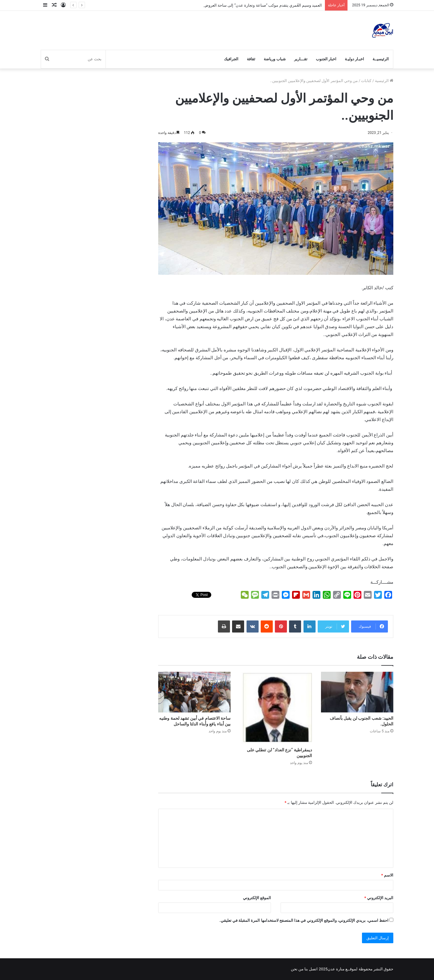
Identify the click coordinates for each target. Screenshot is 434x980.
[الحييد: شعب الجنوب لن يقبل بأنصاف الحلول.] (357, 692)
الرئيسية (384, 81)
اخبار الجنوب (326, 59)
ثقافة (251, 59)
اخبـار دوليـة (354, 59)
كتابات (366, 81)
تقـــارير (301, 59)
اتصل (313, 969)
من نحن (297, 969)
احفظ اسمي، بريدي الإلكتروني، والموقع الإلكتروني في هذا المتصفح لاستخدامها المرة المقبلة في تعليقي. (304, 920)
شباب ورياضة (275, 59)
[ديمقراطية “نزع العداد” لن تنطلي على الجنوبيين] (276, 708)
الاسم (387, 875)
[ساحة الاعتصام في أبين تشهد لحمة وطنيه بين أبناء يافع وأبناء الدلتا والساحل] (194, 692)
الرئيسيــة (381, 59)
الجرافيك (231, 59)
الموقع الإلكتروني (257, 898)
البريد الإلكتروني (379, 898)
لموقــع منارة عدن (343, 969)
